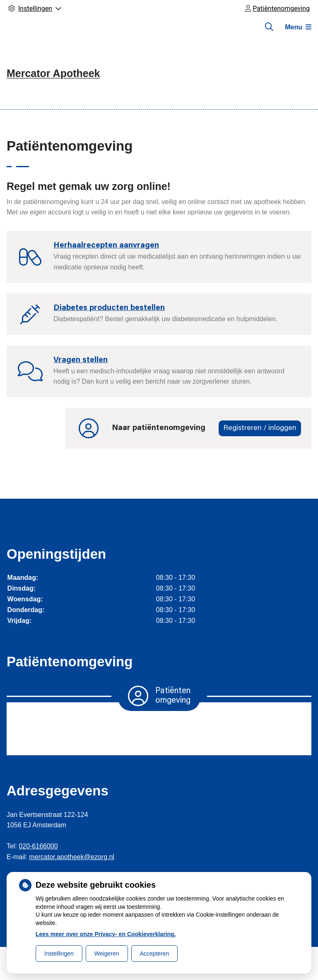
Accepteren (155, 954)
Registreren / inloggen (260, 428)
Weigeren (107, 954)
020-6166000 (38, 846)
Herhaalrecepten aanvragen (106, 246)
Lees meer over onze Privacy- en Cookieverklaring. (106, 934)
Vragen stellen (81, 360)
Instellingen (59, 954)
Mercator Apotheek (53, 73)
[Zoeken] (269, 27)
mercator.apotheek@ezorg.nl (72, 857)
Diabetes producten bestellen (109, 308)
